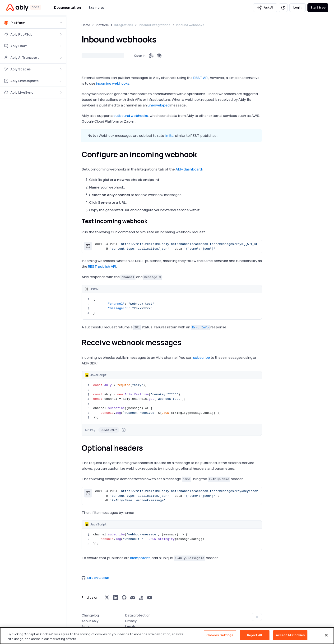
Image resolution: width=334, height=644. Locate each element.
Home (86, 25)
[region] (167, 636)
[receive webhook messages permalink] (186, 342)
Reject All (254, 635)
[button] (172, 246)
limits (169, 136)
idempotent (140, 558)
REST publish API (102, 266)
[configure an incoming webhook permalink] (201, 154)
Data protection (138, 615)
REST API (201, 78)
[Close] (326, 635)
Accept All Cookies (290, 635)
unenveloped (159, 105)
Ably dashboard (189, 169)
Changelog (90, 615)
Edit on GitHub (95, 578)
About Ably (90, 621)
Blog (85, 626)
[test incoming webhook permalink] (151, 221)
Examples (96, 7)
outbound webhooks (131, 116)
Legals (130, 626)
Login (297, 7)
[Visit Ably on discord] (133, 598)
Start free (318, 7)
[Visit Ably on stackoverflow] (141, 598)
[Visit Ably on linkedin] (116, 598)
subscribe (202, 357)
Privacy (131, 621)
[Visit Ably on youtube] (150, 598)
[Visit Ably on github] (124, 598)
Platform (102, 25)
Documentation (67, 7)
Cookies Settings (220, 635)
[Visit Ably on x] (107, 598)
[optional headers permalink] (147, 448)
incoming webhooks (113, 83)
